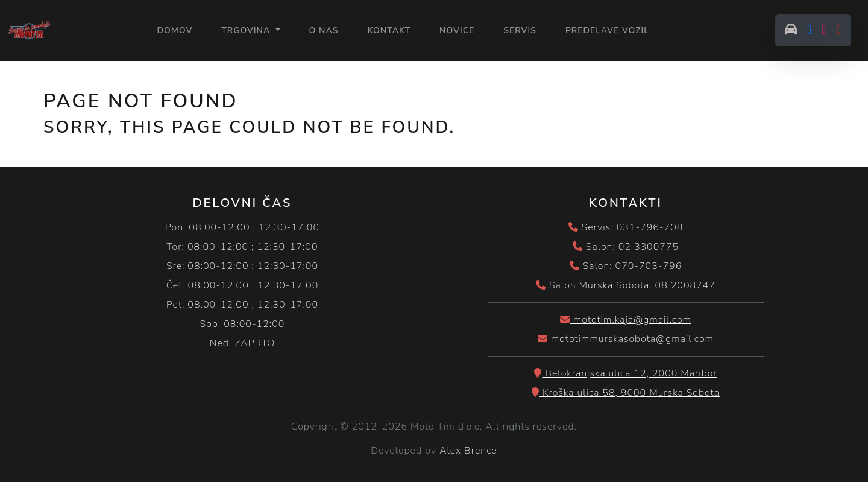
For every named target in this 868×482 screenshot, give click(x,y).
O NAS (324, 30)
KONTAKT (389, 30)
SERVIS (520, 30)
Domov (175, 30)
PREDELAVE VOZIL (607, 30)
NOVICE (457, 30)
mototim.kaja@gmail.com (626, 320)
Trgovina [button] (247, 30)
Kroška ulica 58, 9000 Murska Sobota (626, 393)
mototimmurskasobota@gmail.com (626, 339)
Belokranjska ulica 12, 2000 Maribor (625, 373)
